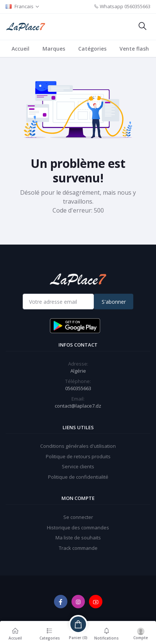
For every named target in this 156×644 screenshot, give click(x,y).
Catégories (92, 49)
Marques (54, 49)
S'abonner (114, 302)
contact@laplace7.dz (78, 406)
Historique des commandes (78, 527)
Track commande (78, 548)
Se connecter (78, 517)
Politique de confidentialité (78, 477)
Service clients (78, 466)
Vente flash (134, 49)
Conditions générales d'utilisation (78, 446)
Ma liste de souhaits (78, 538)
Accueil (20, 49)
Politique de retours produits (78, 456)
